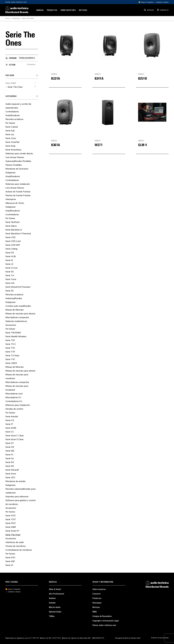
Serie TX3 (10, 348)
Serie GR (10, 447)
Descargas (97, 603)
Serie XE (10, 291)
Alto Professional (56, 594)
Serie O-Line (11, 268)
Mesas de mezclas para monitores (17, 377)
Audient (52, 598)
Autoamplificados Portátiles (18, 161)
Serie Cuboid (11, 127)
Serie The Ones (15, 87)
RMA (95, 612)
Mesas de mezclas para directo (20, 314)
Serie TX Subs (12, 356)
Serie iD (9, 565)
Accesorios (11, 325)
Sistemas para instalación (18, 184)
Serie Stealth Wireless (16, 337)
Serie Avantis (12, 417)
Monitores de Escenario (17, 169)
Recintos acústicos (14, 119)
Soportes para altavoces (17, 497)
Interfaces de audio (15, 542)
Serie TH (10, 276)
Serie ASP (10, 562)
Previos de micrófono (15, 546)
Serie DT (10, 443)
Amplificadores (13, 116)
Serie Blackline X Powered (18, 234)
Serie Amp (10, 146)
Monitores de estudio (15, 481)
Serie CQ (10, 420)
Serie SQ (10, 462)
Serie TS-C (11, 344)
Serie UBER (11, 363)
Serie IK (9, 260)
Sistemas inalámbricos (16, 321)
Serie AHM (11, 428)
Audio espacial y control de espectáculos (18, 106)
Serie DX (10, 253)
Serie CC (10, 432)
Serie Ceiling (11, 249)
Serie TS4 (10, 340)
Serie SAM (11, 83)
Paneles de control (14, 409)
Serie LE (9, 264)
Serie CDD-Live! (13, 241)
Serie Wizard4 (12, 470)
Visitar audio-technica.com (16, 2)
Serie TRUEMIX (13, 333)
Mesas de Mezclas (14, 310)
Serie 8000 (10, 523)
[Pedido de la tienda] (27, 58)
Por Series (10, 123)
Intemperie (11, 199)
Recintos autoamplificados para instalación (20, 491)
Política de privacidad (160, 638)
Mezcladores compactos (17, 318)
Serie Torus (11, 279)
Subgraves (10, 173)
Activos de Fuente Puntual (18, 192)
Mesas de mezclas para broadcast (17, 388)
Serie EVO (10, 558)
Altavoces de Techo (15, 203)
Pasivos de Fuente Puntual (18, 196)
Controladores (12, 112)
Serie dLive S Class (14, 440)
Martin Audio (55, 607)
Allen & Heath (55, 589)
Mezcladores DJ (13, 398)
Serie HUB (11, 257)
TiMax (52, 616)
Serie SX (10, 272)
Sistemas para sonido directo (19, 154)
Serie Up (10, 135)
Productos (52, 10)
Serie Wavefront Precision (18, 287)
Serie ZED (10, 478)
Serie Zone (11, 138)
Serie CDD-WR (13, 245)
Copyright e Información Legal (106, 621)
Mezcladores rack (14, 394)
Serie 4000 (10, 516)
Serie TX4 (10, 352)
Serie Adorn (11, 226)
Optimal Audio (55, 612)
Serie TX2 (10, 360)
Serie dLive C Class (15, 436)
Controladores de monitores (19, 550)
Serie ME (10, 451)
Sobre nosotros (68, 10)
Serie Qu (10, 459)
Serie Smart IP (12, 531)
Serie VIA (10, 283)
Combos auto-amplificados (18, 306)
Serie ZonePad (12, 142)
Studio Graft (136, 638)
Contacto (97, 594)
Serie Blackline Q (14, 230)
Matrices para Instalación (18, 405)
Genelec (52, 603)
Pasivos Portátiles (14, 165)
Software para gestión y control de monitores (20, 502)
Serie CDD (10, 238)
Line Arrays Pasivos (15, 157)
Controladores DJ (14, 401)
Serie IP (9, 424)
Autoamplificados (14, 299)
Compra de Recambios (102, 616)
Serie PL (9, 455)
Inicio (8, 19)
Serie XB (10, 466)
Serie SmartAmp (13, 150)
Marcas (40, 10)
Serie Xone (11, 474)
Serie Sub (10, 131)
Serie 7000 (10, 520)
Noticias (83, 10)
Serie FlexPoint (12, 222)
